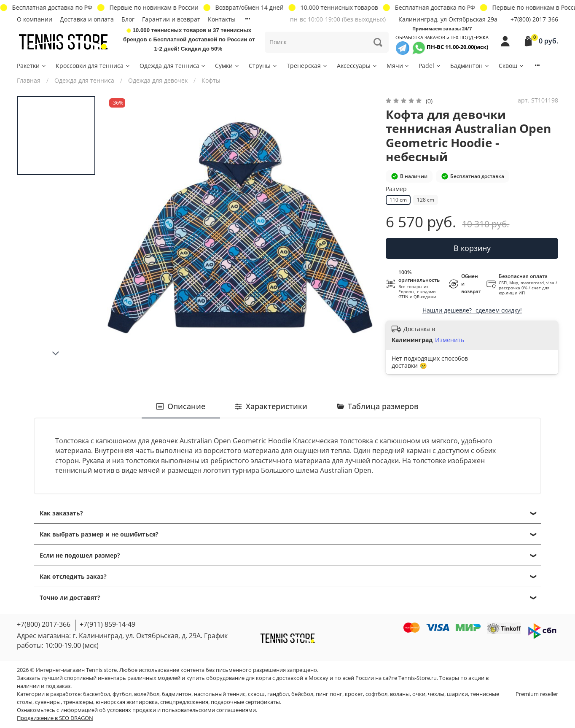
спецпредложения (184, 702)
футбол (122, 694)
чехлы (436, 694)
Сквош (512, 66)
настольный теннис (220, 694)
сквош (256, 694)
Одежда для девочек (158, 80)
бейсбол (302, 694)
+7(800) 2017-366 (534, 19)
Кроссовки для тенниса (93, 66)
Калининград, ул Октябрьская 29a (448, 19)
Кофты (211, 80)
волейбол (147, 694)
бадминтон (177, 694)
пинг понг (329, 694)
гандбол (278, 694)
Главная (29, 80)
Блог (128, 19)
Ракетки (32, 66)
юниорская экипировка (127, 702)
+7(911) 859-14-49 (107, 624)
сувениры (48, 702)
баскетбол (97, 694)
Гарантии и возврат (171, 19)
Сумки (227, 66)
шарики (457, 694)
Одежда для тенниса (173, 66)
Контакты (222, 19)
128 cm (426, 200)
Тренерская (307, 66)
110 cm (398, 200)
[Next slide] (56, 353)
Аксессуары (357, 66)
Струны (263, 66)
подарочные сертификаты (245, 702)
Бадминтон (470, 66)
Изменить (450, 340)
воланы (400, 694)
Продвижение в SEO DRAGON (55, 718)
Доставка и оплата (87, 19)
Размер (396, 189)
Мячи (398, 66)
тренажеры (78, 702)
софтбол (376, 694)
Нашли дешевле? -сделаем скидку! (472, 310)
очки (419, 694)
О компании (35, 19)
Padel (430, 66)
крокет (354, 694)
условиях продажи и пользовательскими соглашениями (181, 710)
